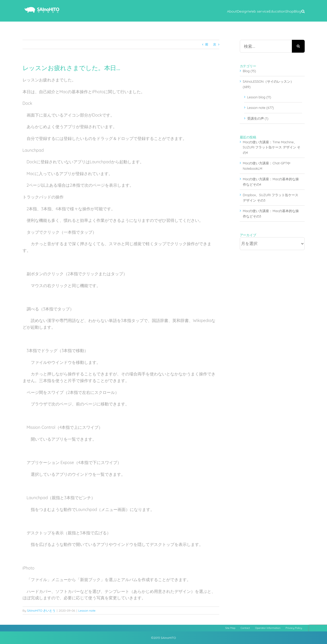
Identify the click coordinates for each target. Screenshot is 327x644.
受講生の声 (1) (258, 118)
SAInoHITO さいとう (41, 610)
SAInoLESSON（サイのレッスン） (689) (268, 84)
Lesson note (87, 610)
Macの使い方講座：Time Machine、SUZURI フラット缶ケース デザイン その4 (272, 147)
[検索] (298, 46)
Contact (245, 628)
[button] (303, 11)
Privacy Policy (294, 628)
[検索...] (266, 46)
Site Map (230, 628)
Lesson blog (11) (259, 97)
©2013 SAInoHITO (163, 638)
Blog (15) (250, 71)
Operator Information (268, 628)
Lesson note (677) (261, 108)
